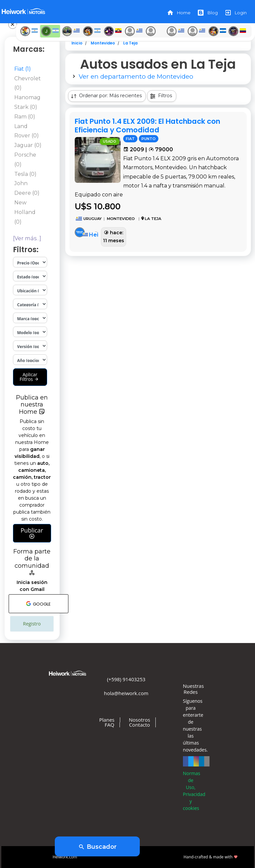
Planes (107, 720)
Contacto (140, 725)
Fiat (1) (23, 69)
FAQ (109, 725)
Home (179, 13)
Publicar (32, 533)
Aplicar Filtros (29, 377)
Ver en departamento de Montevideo (136, 76)
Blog (208, 13)
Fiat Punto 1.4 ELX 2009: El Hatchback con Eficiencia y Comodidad (147, 126)
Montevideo (103, 43)
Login (236, 13)
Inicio (77, 43)
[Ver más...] (27, 238)
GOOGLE (38, 604)
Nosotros (139, 720)
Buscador (97, 847)
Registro (32, 624)
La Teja (130, 43)
